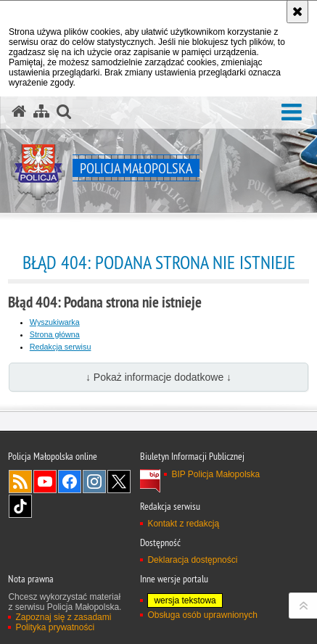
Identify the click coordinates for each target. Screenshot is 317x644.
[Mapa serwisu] (41, 112)
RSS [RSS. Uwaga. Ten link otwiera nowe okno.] (20, 482)
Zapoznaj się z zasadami (63, 617)
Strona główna (55, 334)
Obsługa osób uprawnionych (202, 615)
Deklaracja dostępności (192, 560)
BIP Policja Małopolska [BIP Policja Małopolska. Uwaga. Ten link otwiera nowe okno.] (215, 474)
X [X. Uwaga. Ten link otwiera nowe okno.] (119, 482)
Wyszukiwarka (55, 322)
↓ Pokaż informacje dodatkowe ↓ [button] (158, 377)
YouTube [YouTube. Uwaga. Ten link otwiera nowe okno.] (45, 482)
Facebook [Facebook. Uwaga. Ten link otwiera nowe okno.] (70, 482)
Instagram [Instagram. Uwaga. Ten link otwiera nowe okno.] (94, 482)
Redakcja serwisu (61, 347)
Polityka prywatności (55, 627)
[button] (292, 113)
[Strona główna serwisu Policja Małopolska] (19, 112)
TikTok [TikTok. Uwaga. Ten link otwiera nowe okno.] (20, 506)
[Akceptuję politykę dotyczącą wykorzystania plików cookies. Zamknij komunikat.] (297, 12)
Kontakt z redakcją (183, 524)
